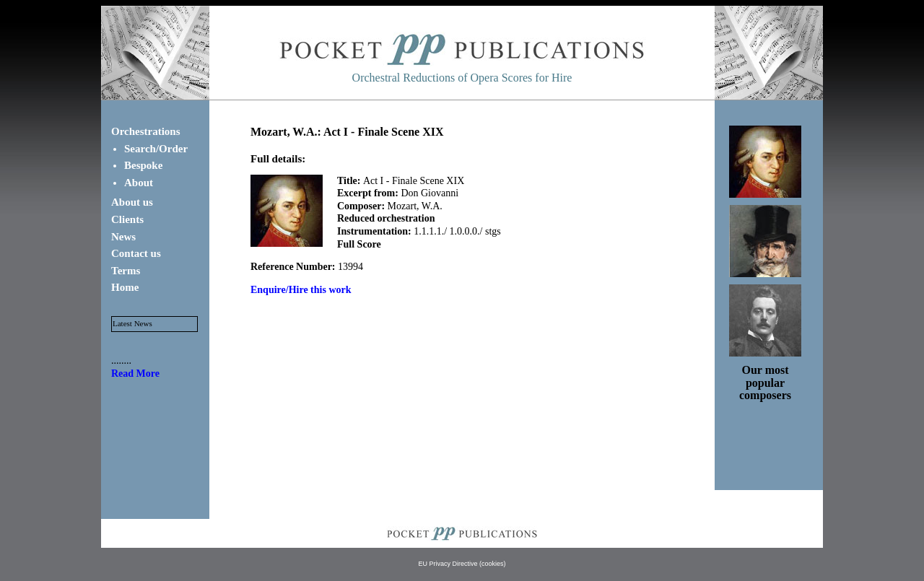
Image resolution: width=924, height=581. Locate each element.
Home (125, 287)
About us (132, 202)
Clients (127, 219)
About (139, 183)
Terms (126, 271)
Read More (135, 373)
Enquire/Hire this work (301, 290)
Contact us (136, 253)
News (123, 237)
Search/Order (156, 149)
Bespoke (143, 165)
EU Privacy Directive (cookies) (462, 564)
